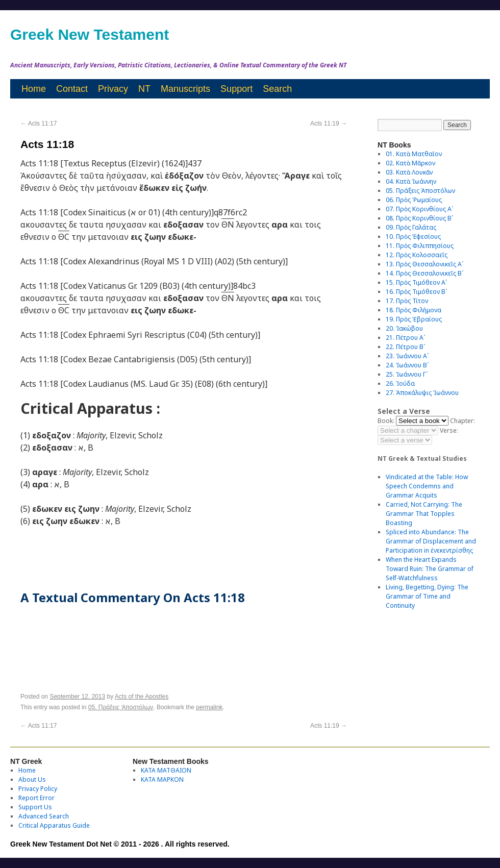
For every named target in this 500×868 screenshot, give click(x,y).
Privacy (113, 89)
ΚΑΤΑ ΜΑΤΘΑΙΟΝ (166, 770)
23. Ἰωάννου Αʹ (407, 356)
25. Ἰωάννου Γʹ (407, 374)
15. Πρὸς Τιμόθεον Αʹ (416, 282)
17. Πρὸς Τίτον (407, 301)
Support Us (35, 807)
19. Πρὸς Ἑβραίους (414, 319)
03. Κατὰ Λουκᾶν (409, 172)
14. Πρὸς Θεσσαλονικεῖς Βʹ (424, 273)
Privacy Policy (38, 789)
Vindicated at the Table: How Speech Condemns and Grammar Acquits (427, 486)
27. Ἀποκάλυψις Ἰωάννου (422, 393)
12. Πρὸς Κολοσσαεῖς (417, 255)
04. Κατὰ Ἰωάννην (411, 181)
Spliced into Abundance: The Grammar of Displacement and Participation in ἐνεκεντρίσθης (431, 541)
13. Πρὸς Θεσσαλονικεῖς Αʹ (424, 264)
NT (144, 89)
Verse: (449, 430)
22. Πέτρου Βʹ (405, 347)
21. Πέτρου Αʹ (405, 338)
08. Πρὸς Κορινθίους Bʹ (419, 218)
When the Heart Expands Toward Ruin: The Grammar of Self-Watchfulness (430, 569)
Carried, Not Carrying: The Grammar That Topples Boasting (424, 514)
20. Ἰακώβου (404, 328)
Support (236, 89)
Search (277, 89)
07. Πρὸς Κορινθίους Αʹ (419, 209)
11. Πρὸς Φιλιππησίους (420, 246)
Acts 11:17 (39, 123)
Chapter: (462, 421)
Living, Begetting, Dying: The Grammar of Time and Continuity (427, 596)
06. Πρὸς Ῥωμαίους (414, 200)
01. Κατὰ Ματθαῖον (414, 154)
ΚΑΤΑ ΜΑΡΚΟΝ (162, 779)
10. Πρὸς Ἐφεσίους (413, 237)
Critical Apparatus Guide (54, 825)
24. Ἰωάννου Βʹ (407, 365)
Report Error (36, 798)
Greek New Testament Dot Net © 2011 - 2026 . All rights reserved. (120, 844)
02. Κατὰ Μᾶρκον (410, 163)
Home (34, 89)
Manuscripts (185, 89)
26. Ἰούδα (400, 383)
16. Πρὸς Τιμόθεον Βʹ (416, 292)
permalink (209, 707)
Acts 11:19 (329, 123)
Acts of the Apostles (142, 697)
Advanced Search (44, 816)
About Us (32, 779)
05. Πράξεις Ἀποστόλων (121, 707)
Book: (386, 421)
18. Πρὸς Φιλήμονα (414, 310)
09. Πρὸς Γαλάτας (411, 227)
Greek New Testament (90, 34)
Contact (72, 89)
